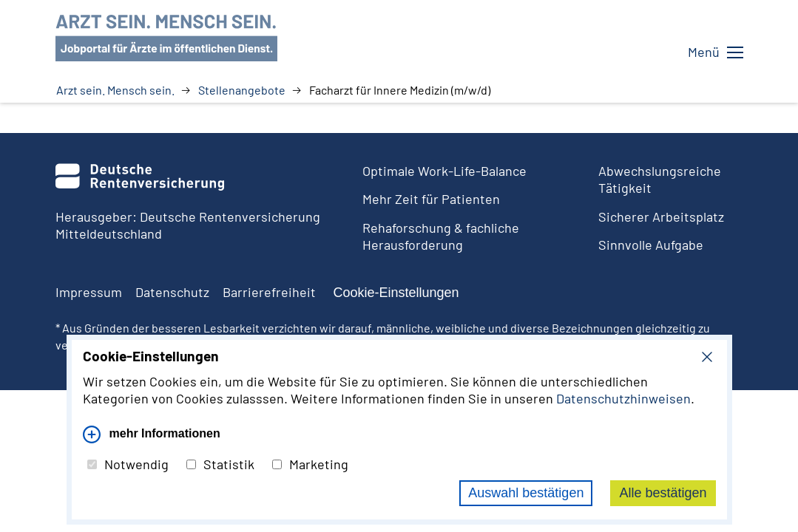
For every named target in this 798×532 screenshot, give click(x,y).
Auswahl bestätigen (526, 493)
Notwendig (128, 464)
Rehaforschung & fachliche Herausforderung (441, 236)
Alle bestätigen (663, 493)
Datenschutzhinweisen (623, 398)
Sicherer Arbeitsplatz (661, 216)
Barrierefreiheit (269, 292)
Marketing (310, 464)
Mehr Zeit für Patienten (431, 199)
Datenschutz (172, 292)
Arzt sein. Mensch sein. (115, 90)
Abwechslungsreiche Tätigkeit (660, 179)
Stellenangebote (242, 90)
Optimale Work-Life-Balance (444, 171)
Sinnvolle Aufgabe (651, 245)
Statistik (220, 464)
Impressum (89, 292)
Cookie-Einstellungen (396, 293)
